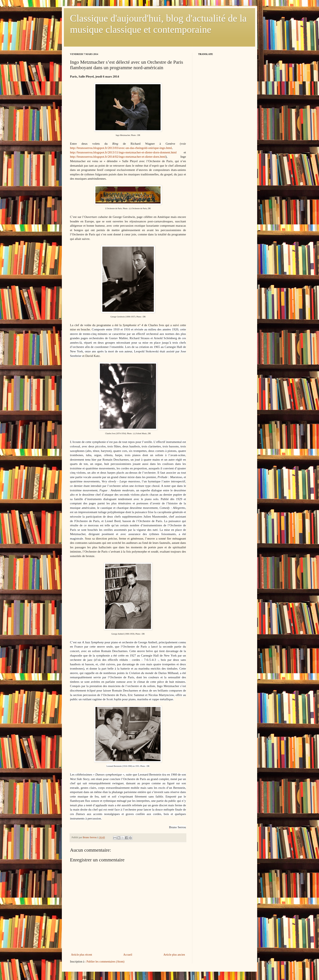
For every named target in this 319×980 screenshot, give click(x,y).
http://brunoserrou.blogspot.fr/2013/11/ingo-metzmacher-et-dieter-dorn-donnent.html (123, 152)
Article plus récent (81, 955)
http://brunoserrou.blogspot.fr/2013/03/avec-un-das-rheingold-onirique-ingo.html (121, 148)
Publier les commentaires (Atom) (105, 962)
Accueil (128, 955)
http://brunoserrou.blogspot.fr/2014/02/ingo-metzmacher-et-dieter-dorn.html (118, 157)
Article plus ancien (174, 955)
